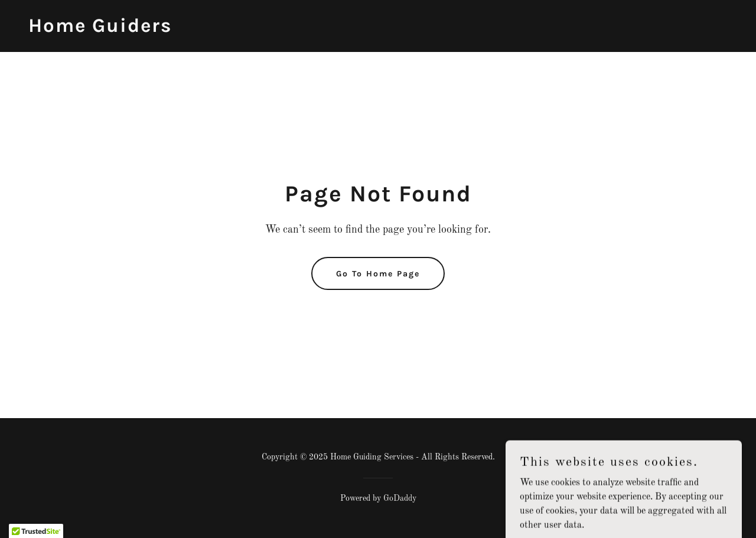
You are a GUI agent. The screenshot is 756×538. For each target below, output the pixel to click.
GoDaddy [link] (400, 498)
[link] (100, 30)
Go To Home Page (378, 274)
